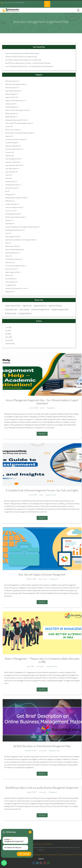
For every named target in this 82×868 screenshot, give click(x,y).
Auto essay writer (10, 104)
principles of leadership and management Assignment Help (22, 227)
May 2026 (8, 331)
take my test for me (11, 269)
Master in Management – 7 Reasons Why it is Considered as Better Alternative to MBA (42, 660)
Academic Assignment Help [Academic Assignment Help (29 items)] (13, 306)
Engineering (9, 156)
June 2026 (8, 327)
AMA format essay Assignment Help (15, 84)
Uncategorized (9, 285)
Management (9, 194)
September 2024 (10, 344)
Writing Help (9, 292)
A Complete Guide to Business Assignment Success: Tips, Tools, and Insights (42, 490)
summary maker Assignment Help (15, 266)
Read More (42, 434)
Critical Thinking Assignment (36, 855)
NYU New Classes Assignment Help (15, 217)
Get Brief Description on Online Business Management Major (42, 746)
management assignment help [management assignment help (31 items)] (60, 309)
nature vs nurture (10, 211)
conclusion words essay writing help (15, 139)
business (8, 126)
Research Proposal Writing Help (14, 249)
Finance (8, 175)
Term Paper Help (10, 279)
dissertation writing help (12, 146)
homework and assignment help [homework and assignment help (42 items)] (40, 309)
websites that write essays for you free (16, 288)
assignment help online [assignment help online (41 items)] (40, 306)
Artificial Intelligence (11, 94)
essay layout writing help (12, 162)
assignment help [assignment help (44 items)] (27, 306)
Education (8, 152)
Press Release (9, 224)
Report (7, 243)
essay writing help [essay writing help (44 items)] (24, 309)
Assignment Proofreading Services (15, 100)
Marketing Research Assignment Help (15, 198)
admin (42, 408)
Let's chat (24, 854)
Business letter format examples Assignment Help (19, 133)
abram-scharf (43, 579)
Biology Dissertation (11, 113)
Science (7, 256)
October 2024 (9, 340)
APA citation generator (11, 88)
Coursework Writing (11, 143)
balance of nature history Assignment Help (17, 110)
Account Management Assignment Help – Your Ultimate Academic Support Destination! (29, 66)
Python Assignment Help (12, 237)
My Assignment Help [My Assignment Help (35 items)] (11, 313)
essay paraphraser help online (14, 165)
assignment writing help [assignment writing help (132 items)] (55, 306)
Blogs (49, 844)
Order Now (47, 4)
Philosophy (8, 220)
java (6, 191)
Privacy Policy (42, 844)
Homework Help (10, 181)
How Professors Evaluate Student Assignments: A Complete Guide (23, 60)
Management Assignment (68, 855)
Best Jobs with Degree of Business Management (42, 574)
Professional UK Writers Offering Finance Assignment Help (21, 57)
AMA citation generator (11, 81)
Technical (8, 275)
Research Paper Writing (12, 246)
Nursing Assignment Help (12, 214)
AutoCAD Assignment (11, 107)
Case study (8, 136)
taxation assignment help (12, 272)
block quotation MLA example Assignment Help (18, 123)
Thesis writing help (10, 282)
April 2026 (8, 334)
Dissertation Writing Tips (52, 855)
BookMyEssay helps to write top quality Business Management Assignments (42, 788)
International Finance (11, 188)
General (7, 178)
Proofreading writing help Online (14, 230)
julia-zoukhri (40, 666)
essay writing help (10, 172)
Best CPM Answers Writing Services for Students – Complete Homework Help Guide (28, 63)
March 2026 (9, 337)
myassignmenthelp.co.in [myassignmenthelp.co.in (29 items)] (25, 313)
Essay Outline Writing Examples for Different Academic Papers (22, 53)
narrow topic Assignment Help (14, 207)
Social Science (9, 262)
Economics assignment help (13, 149)
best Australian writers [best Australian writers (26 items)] (11, 309)
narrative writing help (11, 204)
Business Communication (12, 130)
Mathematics (9, 201)
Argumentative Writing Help (13, 91)
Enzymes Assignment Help (13, 159)
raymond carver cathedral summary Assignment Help (20, 240)
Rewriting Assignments (11, 253)
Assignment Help (10, 97)
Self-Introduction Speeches (13, 259)
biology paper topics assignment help (15, 120)
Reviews (34, 844)
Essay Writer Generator (11, 169)
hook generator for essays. (12, 185)
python (7, 233)
